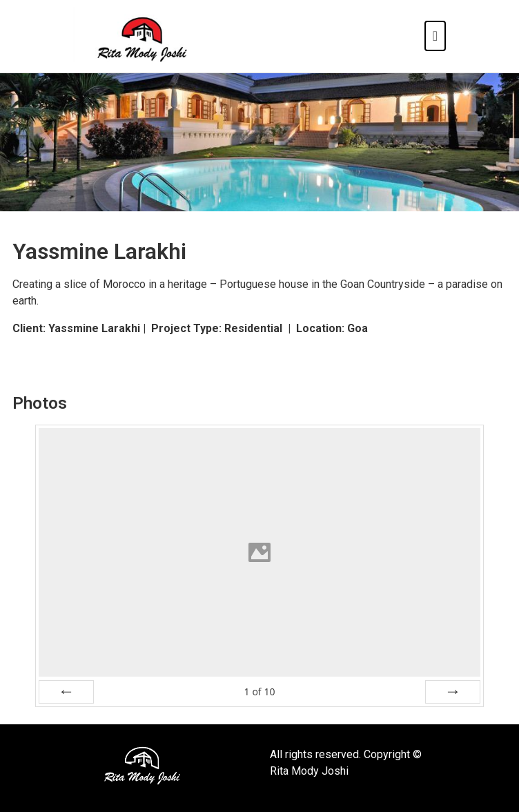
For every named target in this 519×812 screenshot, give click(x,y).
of (259, 692)
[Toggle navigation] (435, 36)
